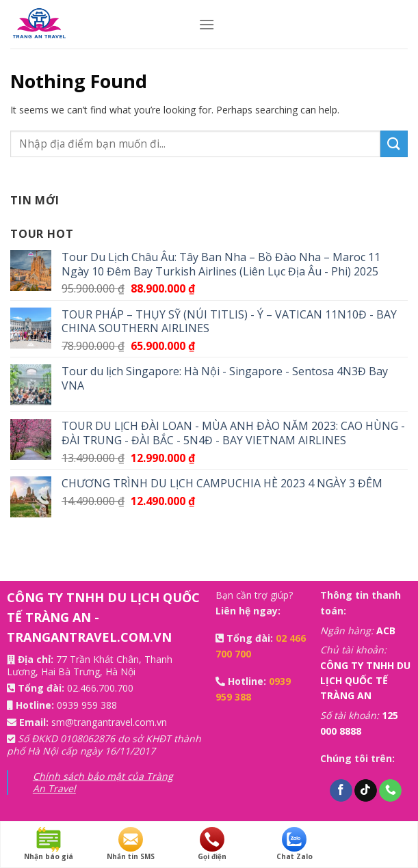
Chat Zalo (295, 844)
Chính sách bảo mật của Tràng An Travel (103, 782)
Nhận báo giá (49, 844)
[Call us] (390, 791)
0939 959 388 (87, 705)
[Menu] (207, 24)
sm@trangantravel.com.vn (109, 722)
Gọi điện (212, 844)
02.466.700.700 (100, 688)
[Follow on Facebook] (341, 791)
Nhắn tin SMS (131, 844)
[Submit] (394, 144)
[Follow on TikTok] (366, 791)
